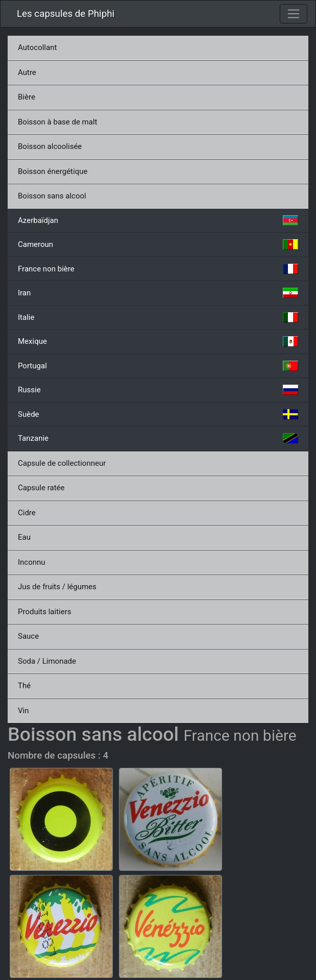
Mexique (158, 341)
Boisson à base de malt (57, 122)
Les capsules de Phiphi (66, 14)
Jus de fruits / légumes (57, 587)
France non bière (158, 269)
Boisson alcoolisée (50, 146)
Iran (158, 293)
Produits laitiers (45, 612)
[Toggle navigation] (294, 14)
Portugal (158, 366)
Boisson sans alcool (52, 196)
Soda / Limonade (47, 661)
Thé (24, 686)
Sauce (28, 636)
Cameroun (158, 244)
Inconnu (32, 562)
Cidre (27, 513)
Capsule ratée (41, 488)
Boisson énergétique (53, 171)
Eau (24, 537)
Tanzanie (158, 438)
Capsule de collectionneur (62, 463)
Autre (27, 72)
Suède (158, 414)
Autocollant (37, 47)
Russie (158, 390)
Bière (27, 97)
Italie (158, 317)
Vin (23, 711)
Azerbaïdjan (158, 220)
